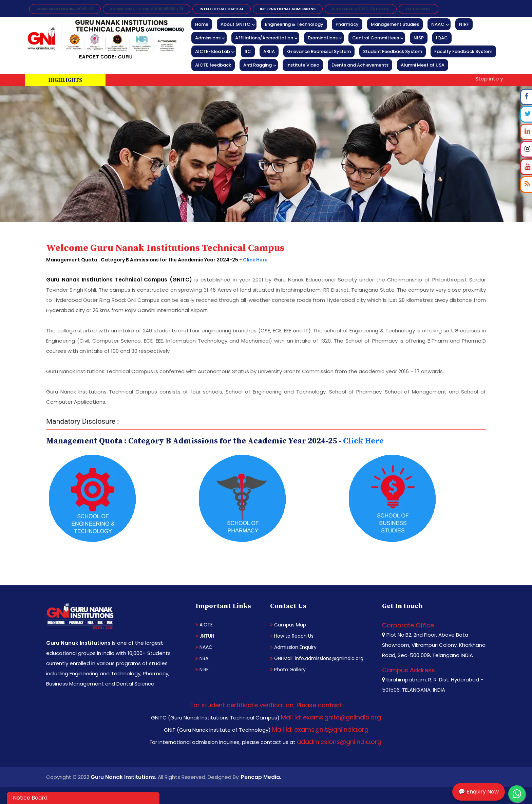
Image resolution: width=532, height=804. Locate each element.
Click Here (255, 260)
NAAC (438, 24)
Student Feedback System (393, 51)
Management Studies (395, 24)
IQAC (442, 38)
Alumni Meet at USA (423, 65)
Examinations (323, 38)
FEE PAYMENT (419, 9)
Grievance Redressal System (319, 51)
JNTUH (205, 636)
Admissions (208, 38)
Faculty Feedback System (463, 51)
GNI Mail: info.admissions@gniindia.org (317, 658)
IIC (248, 51)
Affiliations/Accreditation (264, 38)
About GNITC (235, 24)
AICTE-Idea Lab (213, 51)
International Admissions (288, 9)
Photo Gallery (288, 670)
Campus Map (288, 625)
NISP (419, 38)
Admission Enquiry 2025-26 (65, 9)
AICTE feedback (213, 65)
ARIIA (269, 51)
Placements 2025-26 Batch (361, 9)
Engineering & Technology (294, 24)
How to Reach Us (292, 636)
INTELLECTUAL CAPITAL (222, 9)
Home (202, 24)
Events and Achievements (360, 65)
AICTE (204, 625)
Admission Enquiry (293, 647)
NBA (202, 658)
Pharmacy (347, 24)
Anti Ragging (258, 65)
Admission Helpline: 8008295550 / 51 (147, 9)
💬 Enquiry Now (479, 792)
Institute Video (303, 65)
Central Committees (376, 38)
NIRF (464, 24)
